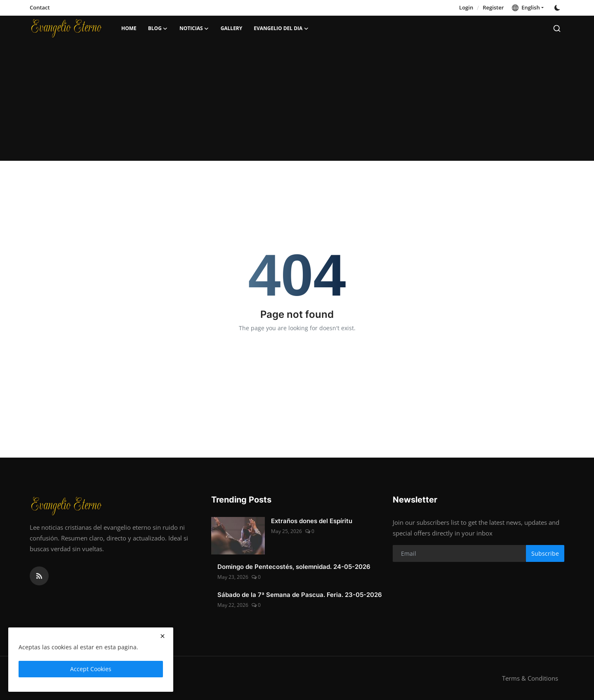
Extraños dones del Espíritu (312, 521)
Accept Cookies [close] (91, 669)
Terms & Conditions (530, 678)
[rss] (39, 576)
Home (129, 28)
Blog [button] (158, 28)
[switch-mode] (558, 8)
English (526, 7)
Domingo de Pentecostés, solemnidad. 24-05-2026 (294, 567)
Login (466, 7)
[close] (163, 636)
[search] (557, 28)
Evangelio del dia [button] (281, 28)
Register (493, 7)
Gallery (232, 28)
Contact (40, 7)
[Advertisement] (297, 103)
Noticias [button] (194, 28)
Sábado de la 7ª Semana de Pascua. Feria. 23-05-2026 (300, 595)
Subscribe (545, 553)
